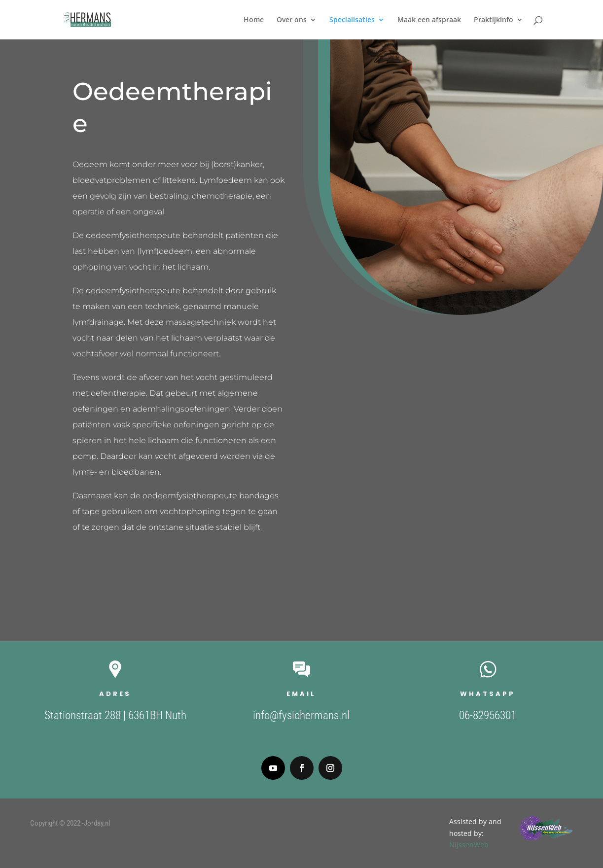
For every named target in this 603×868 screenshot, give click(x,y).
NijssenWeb (581, 845)
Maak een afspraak (429, 20)
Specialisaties (352, 20)
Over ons (292, 20)
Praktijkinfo (494, 20)
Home (254, 20)
